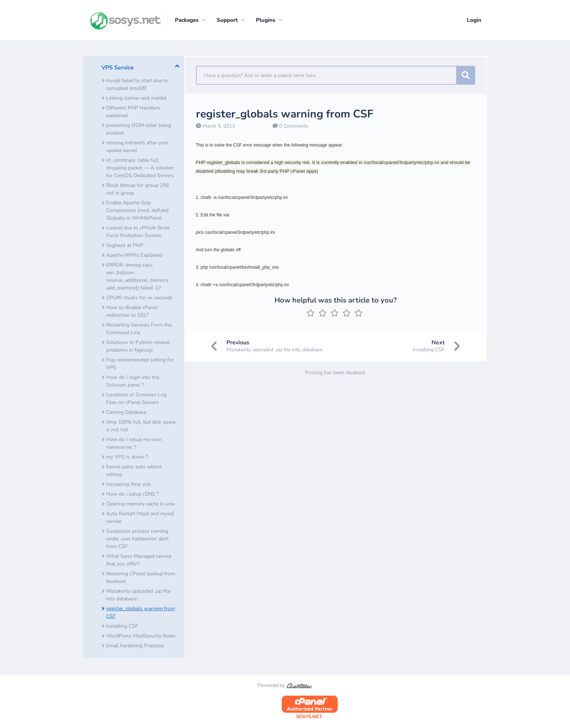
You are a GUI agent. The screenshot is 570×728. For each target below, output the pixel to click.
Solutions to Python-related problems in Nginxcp (138, 347)
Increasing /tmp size (129, 485)
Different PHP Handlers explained (133, 112)
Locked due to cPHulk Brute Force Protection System (138, 232)
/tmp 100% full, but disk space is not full (141, 427)
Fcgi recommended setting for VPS (140, 364)
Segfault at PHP (125, 246)
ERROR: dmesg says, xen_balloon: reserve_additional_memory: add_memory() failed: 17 (138, 277)
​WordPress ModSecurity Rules (141, 637)
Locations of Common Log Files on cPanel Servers (136, 399)
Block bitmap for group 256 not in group (137, 190)
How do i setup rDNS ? (133, 495)
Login (474, 20)
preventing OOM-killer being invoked (139, 130)
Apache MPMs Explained (134, 256)
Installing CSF (122, 627)
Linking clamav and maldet (136, 99)
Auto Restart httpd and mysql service (140, 518)
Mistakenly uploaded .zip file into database (138, 596)
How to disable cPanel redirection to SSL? (132, 312)
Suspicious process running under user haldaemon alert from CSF (137, 539)
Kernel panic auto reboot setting (134, 471)
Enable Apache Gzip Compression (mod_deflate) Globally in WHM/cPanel (137, 211)
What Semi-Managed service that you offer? (139, 561)
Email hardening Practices (135, 646)
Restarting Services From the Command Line (139, 329)
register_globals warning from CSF (141, 613)
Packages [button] (187, 20)
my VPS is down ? (127, 458)
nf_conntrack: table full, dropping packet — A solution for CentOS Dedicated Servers (140, 169)
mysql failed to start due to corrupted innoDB (137, 85)
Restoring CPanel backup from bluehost (141, 578)
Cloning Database (126, 413)
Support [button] (227, 20)
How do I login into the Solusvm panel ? (133, 382)
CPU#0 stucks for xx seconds (139, 298)
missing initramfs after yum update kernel (137, 147)
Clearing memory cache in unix (141, 505)
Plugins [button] (266, 20)
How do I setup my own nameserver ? (134, 444)
